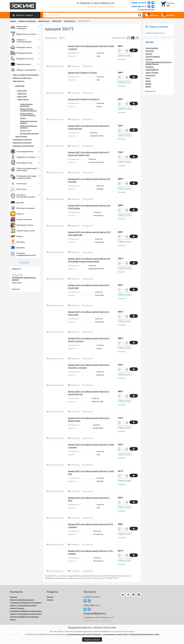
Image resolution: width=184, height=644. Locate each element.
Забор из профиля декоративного (26, 75)
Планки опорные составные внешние (28, 114)
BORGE (148, 84)
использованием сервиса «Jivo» (115, 634)
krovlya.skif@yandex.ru (95, 613)
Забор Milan (22, 90)
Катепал (149, 54)
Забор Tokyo (22, 96)
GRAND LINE (20, 86)
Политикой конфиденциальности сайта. (144, 634)
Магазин (50, 597)
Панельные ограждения (22, 142)
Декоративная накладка (29, 133)
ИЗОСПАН (150, 51)
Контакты (14, 597)
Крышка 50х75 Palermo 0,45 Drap (82, 72)
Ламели (23, 118)
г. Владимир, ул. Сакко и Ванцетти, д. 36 (96, 3)
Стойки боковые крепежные (26, 105)
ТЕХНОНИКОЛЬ (152, 70)
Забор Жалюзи (19, 81)
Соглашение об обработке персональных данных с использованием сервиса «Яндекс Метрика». (26, 605)
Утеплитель (25, 262)
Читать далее (17, 282)
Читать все (16, 289)
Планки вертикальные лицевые (29, 122)
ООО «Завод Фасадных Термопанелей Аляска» (158, 63)
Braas (148, 78)
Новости (50, 600)
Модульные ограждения (22, 139)
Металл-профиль (153, 56)
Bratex (148, 81)
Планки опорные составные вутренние (28, 110)
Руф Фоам (150, 67)
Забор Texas (22, 93)
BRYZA (148, 86)
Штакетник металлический (23, 146)
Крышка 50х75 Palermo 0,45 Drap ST (84, 99)
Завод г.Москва (152, 72)
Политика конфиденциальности (22, 600)
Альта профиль (152, 48)
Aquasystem (150, 75)
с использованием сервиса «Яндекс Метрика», (84, 634)
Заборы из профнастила (22, 78)
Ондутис (149, 59)
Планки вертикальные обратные (29, 127)
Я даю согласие (92, 639)
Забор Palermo (23, 99)
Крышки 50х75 (26, 130)
